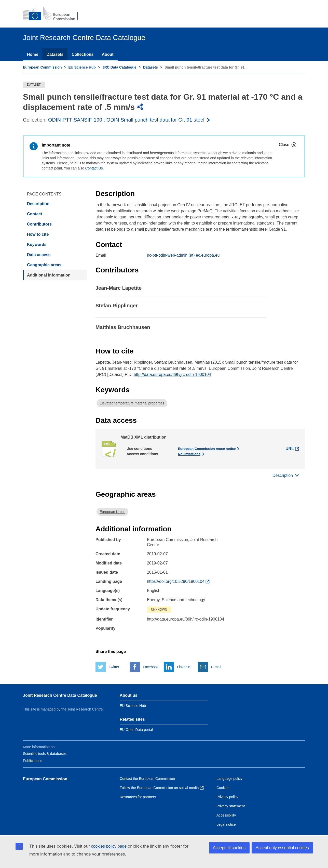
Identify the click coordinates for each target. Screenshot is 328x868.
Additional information (49, 275)
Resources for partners (138, 797)
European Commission (42, 67)
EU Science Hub (82, 67)
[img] (140, 107)
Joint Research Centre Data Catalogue (60, 695)
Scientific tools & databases (45, 754)
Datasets (55, 54)
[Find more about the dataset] (178, 582)
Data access (39, 255)
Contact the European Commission (147, 779)
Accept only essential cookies (282, 848)
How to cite (38, 234)
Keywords (37, 245)
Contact (35, 214)
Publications (33, 761)
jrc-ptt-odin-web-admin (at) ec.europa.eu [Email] (183, 255)
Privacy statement (231, 806)
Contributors (39, 224)
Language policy (229, 779)
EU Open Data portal (136, 730)
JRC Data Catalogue (119, 67)
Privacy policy (227, 797)
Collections (83, 54)
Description (38, 204)
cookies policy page (109, 846)
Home (33, 54)
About (107, 54)
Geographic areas (44, 265)
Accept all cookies (229, 848)
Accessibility (226, 815)
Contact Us (94, 168)
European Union (112, 512)
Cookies (223, 788)
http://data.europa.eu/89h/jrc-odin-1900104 (172, 374)
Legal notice (226, 824)
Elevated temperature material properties (132, 403)
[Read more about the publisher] (129, 120)
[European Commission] (54, 14)
